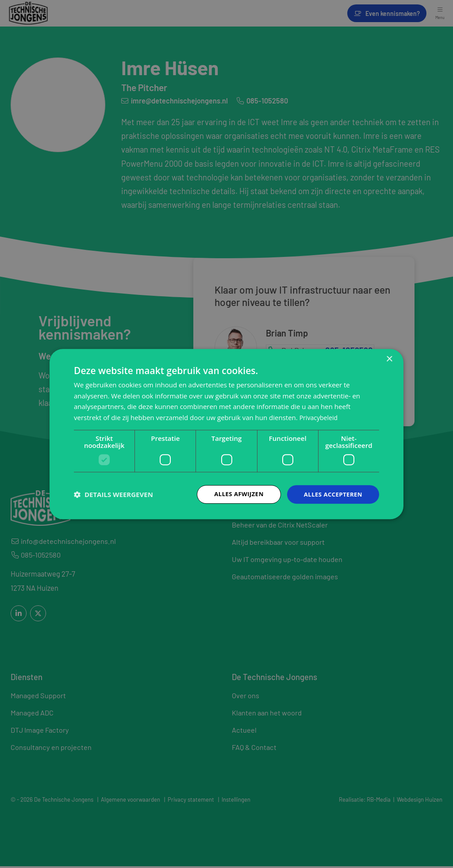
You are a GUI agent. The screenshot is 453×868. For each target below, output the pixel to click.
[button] (113, 494)
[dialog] (226, 434)
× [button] (389, 358)
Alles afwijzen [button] (234, 494)
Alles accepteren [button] (331, 494)
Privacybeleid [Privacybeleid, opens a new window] (320, 417)
